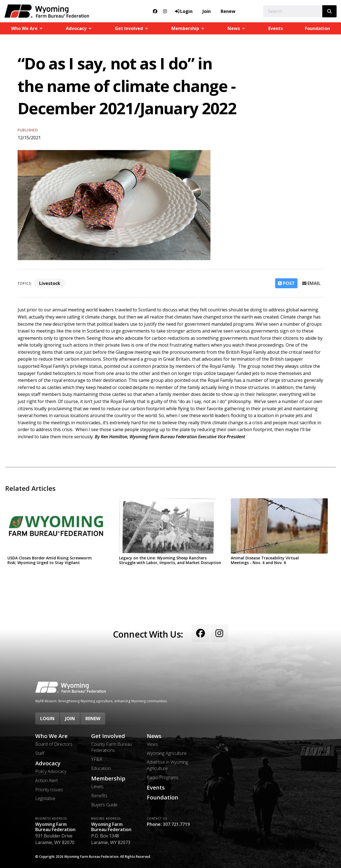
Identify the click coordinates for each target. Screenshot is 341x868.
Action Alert (47, 780)
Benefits (99, 796)
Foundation (317, 28)
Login (47, 719)
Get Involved (108, 736)
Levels (97, 787)
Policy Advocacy (51, 771)
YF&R (97, 759)
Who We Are (51, 736)
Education (101, 768)
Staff (40, 753)
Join (207, 11)
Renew (228, 11)
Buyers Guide (104, 805)
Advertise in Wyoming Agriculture (167, 765)
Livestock (50, 283)
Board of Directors (54, 744)
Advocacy (48, 763)
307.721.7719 (176, 824)
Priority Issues (49, 790)
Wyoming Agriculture (167, 753)
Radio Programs (163, 777)
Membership (108, 779)
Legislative (45, 798)
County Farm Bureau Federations (112, 747)
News (154, 736)
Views (152, 744)
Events (276, 28)
